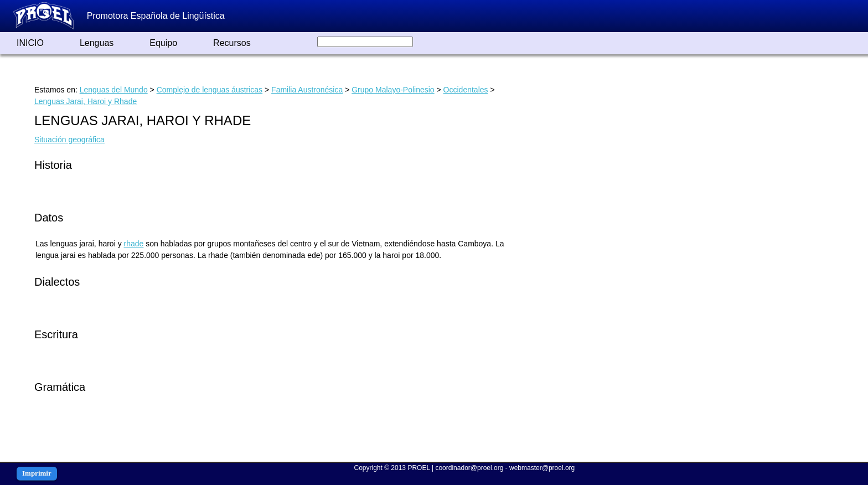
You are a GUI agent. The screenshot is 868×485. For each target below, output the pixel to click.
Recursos (232, 43)
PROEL (418, 468)
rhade (134, 244)
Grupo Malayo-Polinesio (393, 90)
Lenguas (97, 43)
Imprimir (37, 473)
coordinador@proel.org (469, 468)
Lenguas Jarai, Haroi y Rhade (86, 101)
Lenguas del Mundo (114, 90)
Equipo (163, 43)
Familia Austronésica (307, 90)
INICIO (30, 43)
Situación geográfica (69, 140)
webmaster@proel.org (542, 468)
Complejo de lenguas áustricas (210, 90)
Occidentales (466, 90)
